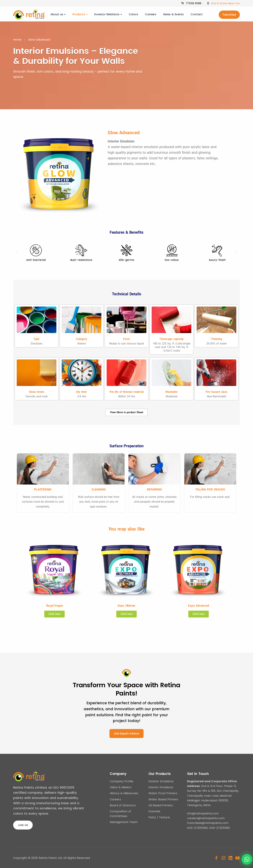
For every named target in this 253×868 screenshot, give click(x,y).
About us (57, 14)
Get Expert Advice (126, 734)
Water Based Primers (163, 799)
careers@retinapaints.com (206, 818)
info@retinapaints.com (203, 813)
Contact (197, 14)
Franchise (229, 15)
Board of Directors (123, 805)
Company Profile (121, 781)
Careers (151, 14)
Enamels (154, 811)
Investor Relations (107, 14)
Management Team (124, 822)
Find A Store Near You (226, 3)
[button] (17, 253)
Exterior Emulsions (161, 781)
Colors (133, 14)
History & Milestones (124, 793)
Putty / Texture (159, 817)
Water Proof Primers (163, 793)
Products (79, 14)
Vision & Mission (121, 787)
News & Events (173, 14)
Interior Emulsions (161, 787)
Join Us (23, 825)
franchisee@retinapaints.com (208, 823)
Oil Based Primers (161, 805)
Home (17, 40)
